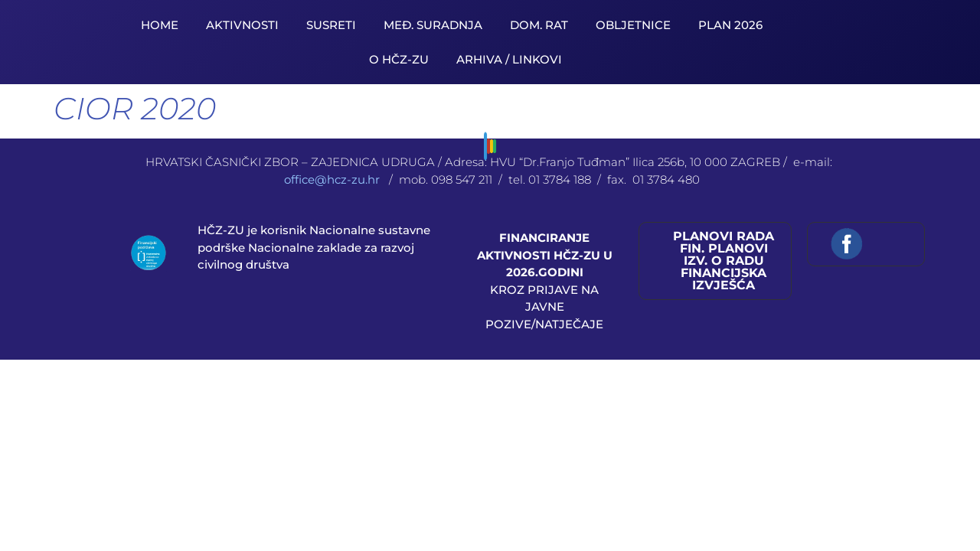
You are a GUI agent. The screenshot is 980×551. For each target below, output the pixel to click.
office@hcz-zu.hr (333, 179)
